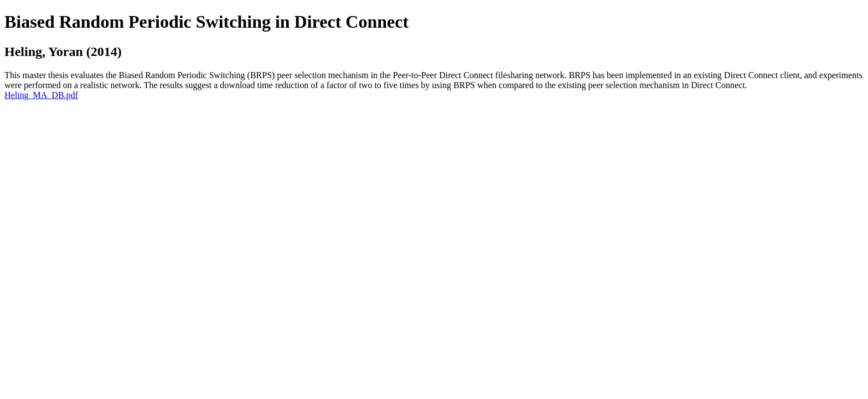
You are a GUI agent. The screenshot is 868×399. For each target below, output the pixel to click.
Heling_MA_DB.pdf (41, 95)
